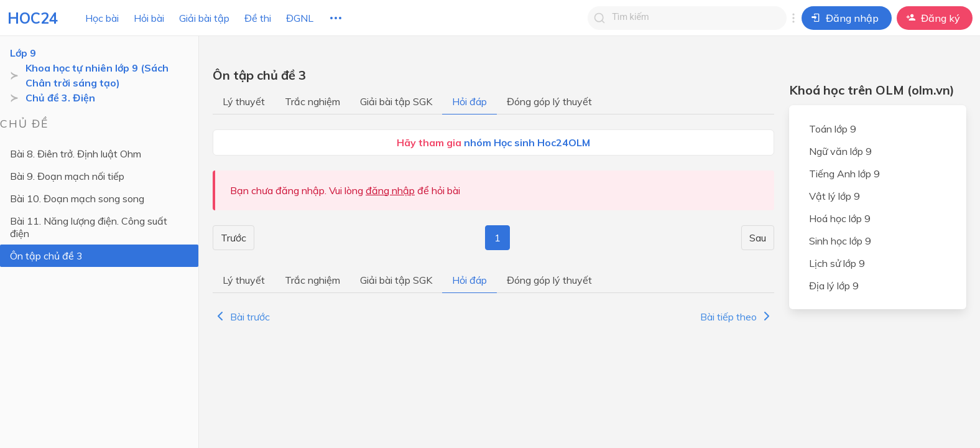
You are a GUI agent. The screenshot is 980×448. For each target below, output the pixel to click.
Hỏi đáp (469, 101)
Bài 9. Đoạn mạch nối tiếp (67, 176)
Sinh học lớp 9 (840, 241)
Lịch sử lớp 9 (837, 263)
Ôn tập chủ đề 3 (46, 256)
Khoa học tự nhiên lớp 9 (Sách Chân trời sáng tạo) (97, 75)
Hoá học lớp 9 (840, 218)
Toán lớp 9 (833, 129)
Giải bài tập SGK (396, 101)
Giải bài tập (204, 18)
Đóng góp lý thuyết (549, 101)
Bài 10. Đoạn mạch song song (77, 198)
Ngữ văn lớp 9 (840, 151)
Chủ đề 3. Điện (60, 98)
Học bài (102, 18)
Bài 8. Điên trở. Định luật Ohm (76, 154)
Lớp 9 (23, 53)
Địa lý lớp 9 (834, 286)
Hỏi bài (149, 18)
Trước (233, 238)
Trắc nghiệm (312, 101)
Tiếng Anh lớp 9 (844, 174)
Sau (758, 238)
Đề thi (258, 18)
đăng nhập (390, 190)
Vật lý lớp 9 (834, 196)
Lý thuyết (244, 101)
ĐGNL (300, 18)
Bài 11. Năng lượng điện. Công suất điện (89, 227)
